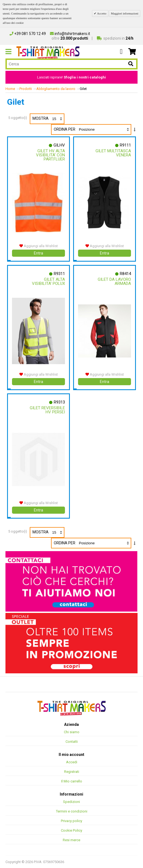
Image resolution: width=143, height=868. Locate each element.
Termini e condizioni (72, 811)
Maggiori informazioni (125, 13)
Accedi (72, 762)
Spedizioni (71, 801)
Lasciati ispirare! (71, 77)
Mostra (48, 119)
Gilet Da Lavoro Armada (114, 281)
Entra (38, 253)
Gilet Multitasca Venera (113, 153)
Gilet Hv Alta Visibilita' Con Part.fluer (50, 155)
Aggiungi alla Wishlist (39, 246)
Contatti (72, 741)
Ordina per (65, 129)
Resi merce (71, 840)
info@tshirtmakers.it (70, 34)
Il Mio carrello (72, 781)
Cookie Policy (71, 830)
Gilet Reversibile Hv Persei (47, 410)
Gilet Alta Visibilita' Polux (48, 281)
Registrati (72, 771)
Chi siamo (72, 732)
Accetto (101, 13)
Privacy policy (71, 821)
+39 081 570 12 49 (28, 34)
